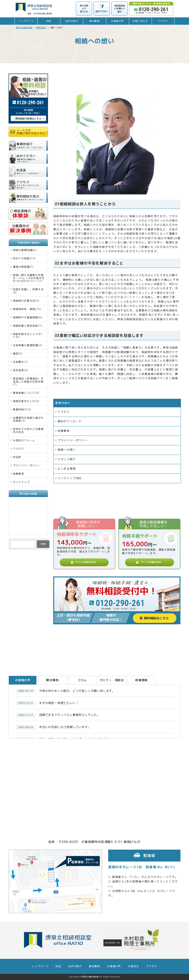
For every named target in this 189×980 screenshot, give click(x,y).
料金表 (17, 457)
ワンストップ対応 (70, 478)
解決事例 (94, 21)
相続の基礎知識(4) (25, 250)
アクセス (163, 21)
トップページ (26, 21)
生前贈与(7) (21, 362)
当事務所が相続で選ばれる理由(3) (28, 419)
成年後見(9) (21, 370)
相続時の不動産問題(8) (28, 317)
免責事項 (64, 431)
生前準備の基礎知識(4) (28, 345)
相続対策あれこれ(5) (26, 401)
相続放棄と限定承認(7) (28, 326)
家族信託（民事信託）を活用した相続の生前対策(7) (28, 381)
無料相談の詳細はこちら (28, 118)
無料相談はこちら (156, 618)
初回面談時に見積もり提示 (119, 9)
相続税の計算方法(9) (26, 301)
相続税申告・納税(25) (27, 309)
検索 (43, 544)
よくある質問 (67, 469)
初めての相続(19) (24, 258)
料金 (49, 21)
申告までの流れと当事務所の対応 (28, 430)
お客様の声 (117, 21)
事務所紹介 (63, 403)
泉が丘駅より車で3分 (84, 9)
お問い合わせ (140, 21)
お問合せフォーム (24, 440)
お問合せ (133, 966)
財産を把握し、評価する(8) (28, 291)
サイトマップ (21, 482)
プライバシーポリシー (73, 440)
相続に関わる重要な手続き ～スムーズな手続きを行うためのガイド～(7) (29, 278)
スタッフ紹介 (67, 459)
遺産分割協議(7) (23, 267)
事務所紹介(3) (22, 409)
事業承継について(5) (26, 393)
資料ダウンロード (70, 421)
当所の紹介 (72, 21)
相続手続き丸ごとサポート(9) (28, 335)
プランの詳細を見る (86, 562)
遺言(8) (18, 353)
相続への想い (67, 450)
